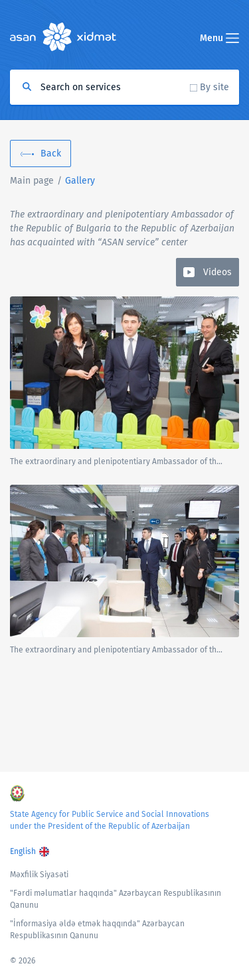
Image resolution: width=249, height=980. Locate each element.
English (23, 851)
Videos (217, 272)
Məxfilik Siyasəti (39, 875)
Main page (32, 181)
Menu (219, 38)
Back (51, 153)
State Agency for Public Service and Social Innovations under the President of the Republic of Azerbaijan (110, 820)
